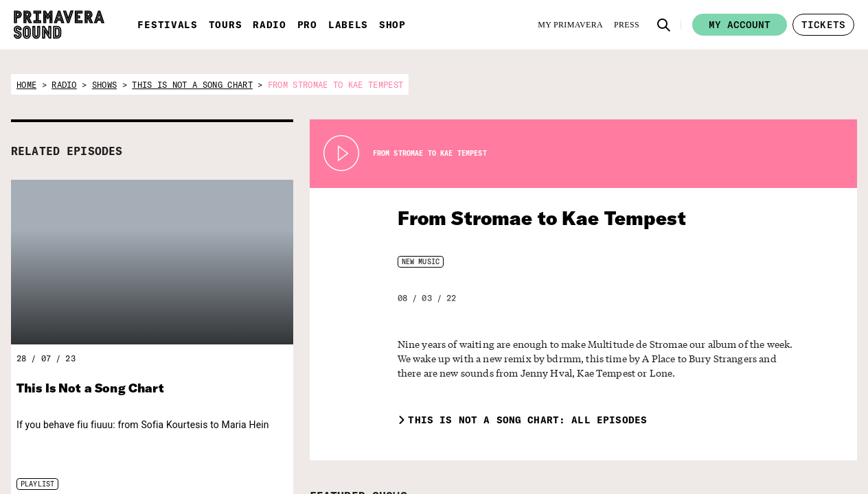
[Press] (627, 25)
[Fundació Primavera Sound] (731, 464)
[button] (664, 25)
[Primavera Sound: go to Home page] (59, 25)
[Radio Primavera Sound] (533, 456)
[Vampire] (802, 449)
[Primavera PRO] (599, 456)
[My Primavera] (570, 25)
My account (740, 25)
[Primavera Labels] (665, 456)
